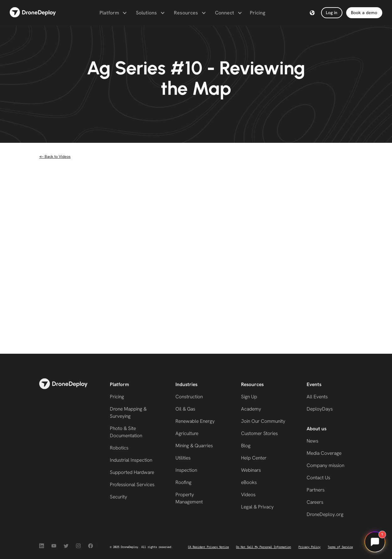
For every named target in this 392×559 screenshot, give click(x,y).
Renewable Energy (195, 421)
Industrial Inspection (131, 460)
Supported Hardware (132, 472)
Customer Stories (259, 433)
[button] (113, 13)
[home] (33, 13)
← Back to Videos (55, 157)
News (312, 441)
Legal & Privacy (257, 507)
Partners (316, 490)
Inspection (186, 470)
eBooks (249, 482)
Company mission (325, 465)
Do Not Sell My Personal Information (263, 547)
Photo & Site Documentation (126, 432)
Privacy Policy (309, 547)
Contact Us (318, 478)
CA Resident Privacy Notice (208, 547)
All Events (317, 397)
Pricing (258, 13)
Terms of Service (340, 547)
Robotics (119, 448)
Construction (189, 397)
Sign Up (249, 397)
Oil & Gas (185, 409)
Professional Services (132, 484)
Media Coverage (324, 453)
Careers (315, 502)
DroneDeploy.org (325, 514)
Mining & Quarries (194, 446)
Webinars (251, 470)
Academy (251, 409)
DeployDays (320, 409)
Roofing (183, 482)
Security (118, 497)
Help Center (254, 458)
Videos (248, 494)
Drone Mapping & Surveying (128, 412)
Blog (246, 446)
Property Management (189, 498)
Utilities (183, 458)
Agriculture (187, 433)
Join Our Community (263, 421)
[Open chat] (375, 542)
